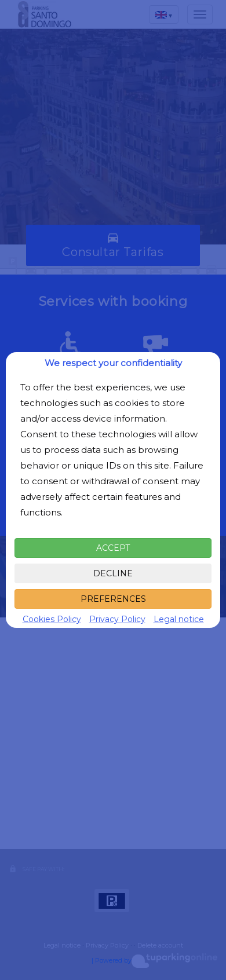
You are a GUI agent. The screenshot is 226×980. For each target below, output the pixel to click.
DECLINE (113, 573)
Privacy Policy (117, 619)
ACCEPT (113, 548)
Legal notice (179, 619)
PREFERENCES (113, 599)
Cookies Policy (52, 619)
